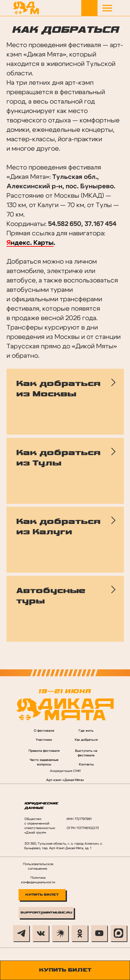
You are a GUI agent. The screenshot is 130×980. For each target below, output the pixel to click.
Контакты (86, 764)
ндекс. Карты (32, 243)
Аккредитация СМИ (65, 771)
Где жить (86, 731)
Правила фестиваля (44, 751)
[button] (107, 8)
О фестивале (44, 731)
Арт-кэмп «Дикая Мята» (65, 780)
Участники (44, 740)
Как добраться (86, 740)
